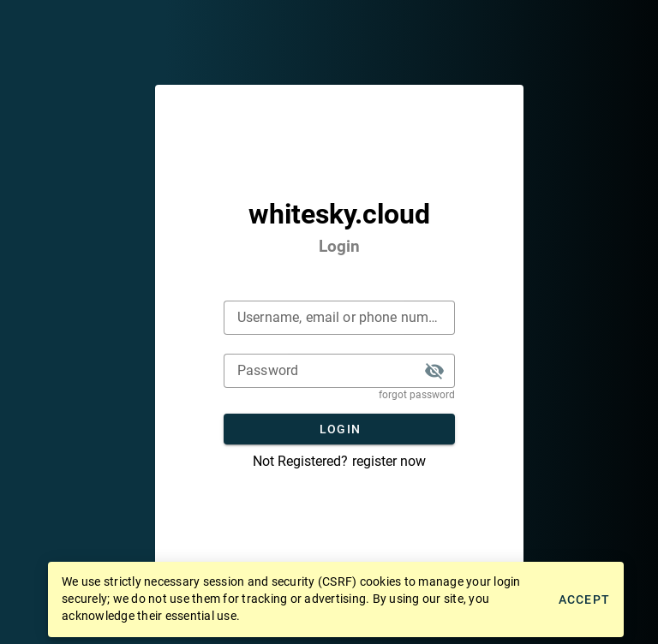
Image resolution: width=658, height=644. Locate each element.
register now (389, 461)
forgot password (417, 395)
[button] (434, 371)
